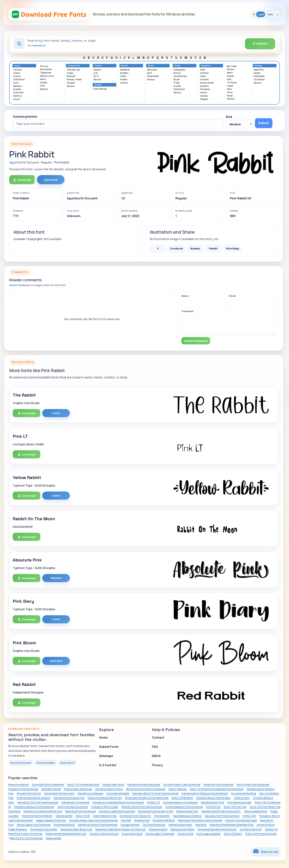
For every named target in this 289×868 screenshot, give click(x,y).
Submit (264, 123)
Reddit (213, 248)
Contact (158, 737)
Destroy (17, 96)
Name (185, 296)
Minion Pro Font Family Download (146, 789)
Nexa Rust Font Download (80, 811)
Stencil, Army (47, 76)
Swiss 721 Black (233, 834)
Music (230, 96)
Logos (230, 86)
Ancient (204, 80)
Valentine (259, 70)
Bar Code (232, 66)
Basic (151, 66)
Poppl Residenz (18, 829)
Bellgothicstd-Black (182, 829)
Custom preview (25, 117)
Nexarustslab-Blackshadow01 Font (66, 834)
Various (44, 89)
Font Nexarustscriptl (239, 802)
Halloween (259, 76)
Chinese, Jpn (74, 70)
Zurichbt (126, 820)
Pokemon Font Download (23, 789)
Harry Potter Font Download (253, 784)
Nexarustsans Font (187, 811)
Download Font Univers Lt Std (156, 811)
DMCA (156, 756)
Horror (17, 99)
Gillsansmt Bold (158, 829)
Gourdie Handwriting (243, 793)
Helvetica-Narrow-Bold (109, 789)
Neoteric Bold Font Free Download (142, 807)
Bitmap (98, 85)
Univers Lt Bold (266, 825)
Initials (43, 83)
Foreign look (74, 66)
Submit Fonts (109, 747)
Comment (187, 311)
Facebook (177, 248)
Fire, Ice (44, 66)
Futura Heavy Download (78, 789)
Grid (42, 86)
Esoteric (204, 86)
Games (204, 96)
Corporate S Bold (132, 834)
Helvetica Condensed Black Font (43, 811)
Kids (229, 79)
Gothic (124, 66)
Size (229, 117)
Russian (71, 83)
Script (177, 66)
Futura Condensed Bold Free (105, 798)
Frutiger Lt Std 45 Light (105, 807)
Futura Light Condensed (160, 834)
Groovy (17, 76)
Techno (98, 66)
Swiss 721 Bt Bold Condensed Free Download (217, 789)
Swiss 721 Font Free (235, 807)
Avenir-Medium (178, 789)
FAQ (155, 747)
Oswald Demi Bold (113, 784)
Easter (257, 73)
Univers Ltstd (185, 834)
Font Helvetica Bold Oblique (33, 798)
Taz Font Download (154, 825)
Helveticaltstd (64, 816)
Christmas (259, 80)
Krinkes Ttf (153, 802)
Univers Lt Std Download (104, 834)
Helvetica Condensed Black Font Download (118, 802)
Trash (177, 83)
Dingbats (206, 66)
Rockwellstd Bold (64, 825)
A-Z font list (108, 765)
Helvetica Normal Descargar (144, 784)
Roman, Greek (74, 80)
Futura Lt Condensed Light (241, 820)
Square (97, 70)
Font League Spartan (208, 834)
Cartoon (18, 70)
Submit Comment (196, 341)
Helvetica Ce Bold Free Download (98, 825)
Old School (19, 80)
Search (260, 44)
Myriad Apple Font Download (34, 825)
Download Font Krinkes (44, 829)
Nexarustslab (53, 838)
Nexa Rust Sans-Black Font (76, 829)
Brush (177, 80)
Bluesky (195, 248)
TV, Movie (232, 83)
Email (232, 296)
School (177, 73)
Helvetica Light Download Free (117, 811)
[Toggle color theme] (266, 14)
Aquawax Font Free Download (222, 816)
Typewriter (46, 73)
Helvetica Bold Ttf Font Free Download (155, 793)
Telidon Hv (271, 829)
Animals (204, 73)
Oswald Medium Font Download (184, 807)
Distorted (18, 93)
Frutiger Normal (130, 825)
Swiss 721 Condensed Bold (83, 784)
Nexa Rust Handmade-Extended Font (231, 825)
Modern (124, 73)
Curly (16, 83)
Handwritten (180, 76)
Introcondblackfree (255, 811)
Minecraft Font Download (218, 784)
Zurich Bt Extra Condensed (48, 784)
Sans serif (152, 70)
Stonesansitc (162, 816)
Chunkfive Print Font (29, 793)
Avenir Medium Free (105, 816)
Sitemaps (106, 756)
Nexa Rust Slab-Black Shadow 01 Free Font (120, 829)
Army (230, 93)
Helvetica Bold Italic (180, 825)
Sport (230, 73)
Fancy (17, 66)
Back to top (266, 852)
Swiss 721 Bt (83, 816)
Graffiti (177, 86)
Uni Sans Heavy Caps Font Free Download (93, 820)
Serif (149, 73)
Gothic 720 (249, 816)
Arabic (70, 73)
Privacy (157, 765)
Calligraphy (180, 70)
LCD (96, 73)
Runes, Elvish (207, 83)
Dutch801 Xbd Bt (51, 789)
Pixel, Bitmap (100, 89)
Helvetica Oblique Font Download (34, 807)
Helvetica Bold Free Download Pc (221, 811)
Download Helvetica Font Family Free (147, 798)
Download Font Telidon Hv (135, 816)
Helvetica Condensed (90, 793)
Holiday (258, 66)
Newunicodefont (19, 784)
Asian (203, 76)
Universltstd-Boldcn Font (59, 793)
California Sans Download (72, 807)
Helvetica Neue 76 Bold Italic (213, 798)
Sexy (229, 89)
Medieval (125, 70)
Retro (43, 79)
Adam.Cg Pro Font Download (25, 838)
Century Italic (242, 798)
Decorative (46, 69)
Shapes (204, 99)
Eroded (17, 89)
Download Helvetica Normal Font (217, 829)
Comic (17, 73)
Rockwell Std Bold (164, 820)
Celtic (123, 76)
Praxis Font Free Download (261, 834)
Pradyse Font (142, 820)
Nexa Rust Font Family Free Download (200, 820)
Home (103, 737)
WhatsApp (233, 248)
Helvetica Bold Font (212, 802)
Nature (231, 69)
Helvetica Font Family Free (69, 798)
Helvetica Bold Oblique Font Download (205, 793)
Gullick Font (213, 807)
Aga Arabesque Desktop (187, 816)
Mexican (71, 76)
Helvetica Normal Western (37, 816)
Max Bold (201, 825)
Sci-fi (96, 76)
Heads (230, 76)
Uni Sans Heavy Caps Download (182, 784)
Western (18, 86)
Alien (203, 70)
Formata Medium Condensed (180, 802)
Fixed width (153, 76)
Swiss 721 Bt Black (182, 798)
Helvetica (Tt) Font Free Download (38, 802)
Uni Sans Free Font (251, 829)
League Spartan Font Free (51, 820)
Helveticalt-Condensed (75, 802)
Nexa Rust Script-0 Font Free (25, 834)
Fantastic (205, 89)
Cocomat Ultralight (118, 793)
